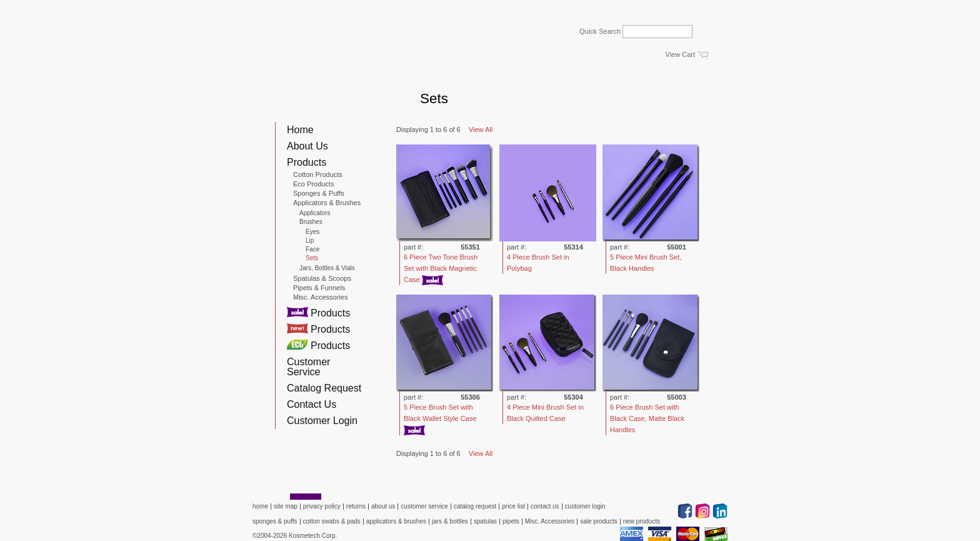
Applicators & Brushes (327, 203)
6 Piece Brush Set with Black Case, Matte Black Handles (647, 418)
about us (383, 506)
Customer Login (322, 421)
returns (356, 506)
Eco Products (313, 184)
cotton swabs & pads (332, 521)
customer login (585, 506)
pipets (511, 521)
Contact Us (312, 404)
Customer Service (308, 367)
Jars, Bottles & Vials (327, 268)
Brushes (311, 222)
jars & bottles (450, 521)
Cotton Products (318, 174)
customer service (424, 506)
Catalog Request (324, 388)
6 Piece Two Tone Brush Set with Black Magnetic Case (441, 268)
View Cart (680, 54)
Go (710, 28)
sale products (598, 521)
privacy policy (322, 506)
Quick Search (600, 32)
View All (481, 129)
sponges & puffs (275, 521)
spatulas (485, 521)
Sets (312, 258)
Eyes (312, 232)
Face (312, 250)
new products (642, 521)
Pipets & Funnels (319, 288)
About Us (307, 146)
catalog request (475, 506)
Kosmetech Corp (304, 60)
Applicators (315, 213)
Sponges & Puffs (319, 193)
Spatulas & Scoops (322, 278)
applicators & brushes (396, 521)
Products (307, 162)
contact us (545, 506)
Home (300, 130)
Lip (310, 241)
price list (513, 506)
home (260, 506)
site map (286, 506)
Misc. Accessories (320, 297)
